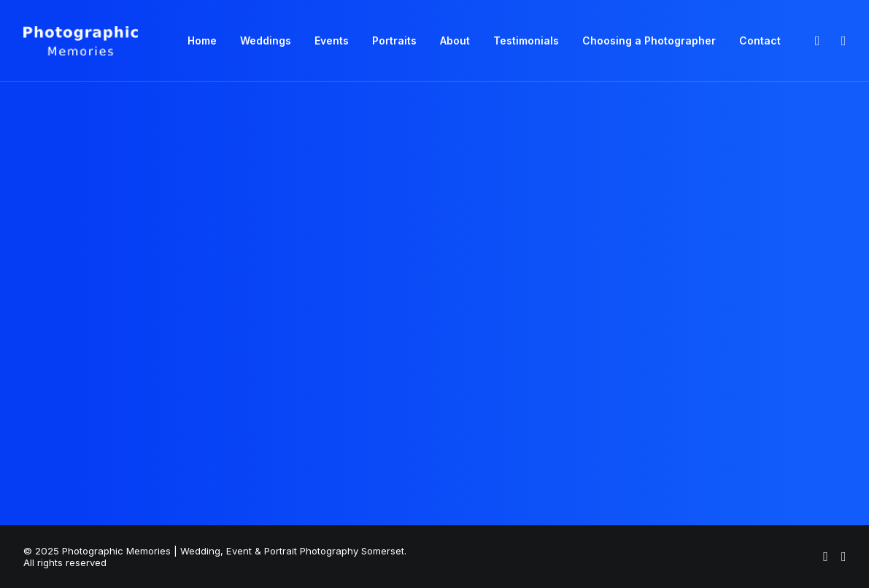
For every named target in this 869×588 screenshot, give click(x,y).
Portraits (394, 40)
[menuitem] (202, 41)
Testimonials (526, 40)
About (455, 40)
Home (202, 40)
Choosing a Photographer (649, 40)
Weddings (266, 40)
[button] (817, 41)
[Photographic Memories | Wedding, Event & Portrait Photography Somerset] (81, 41)
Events (332, 40)
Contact (760, 40)
